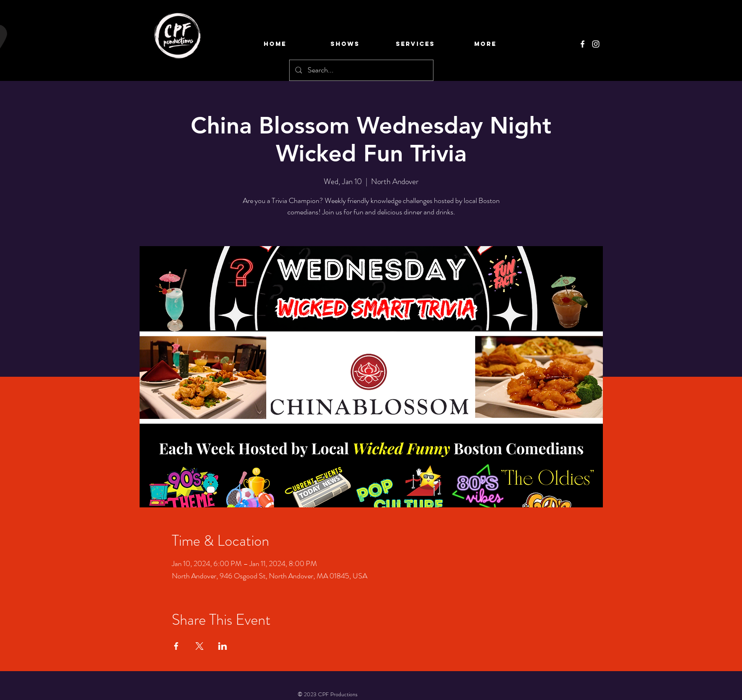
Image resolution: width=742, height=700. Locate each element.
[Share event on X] (199, 646)
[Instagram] (596, 44)
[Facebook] (583, 44)
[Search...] (360, 70)
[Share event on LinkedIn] (223, 646)
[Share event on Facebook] (176, 646)
